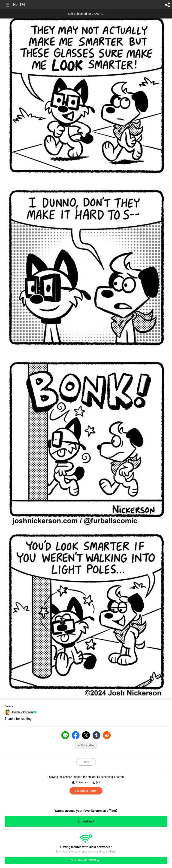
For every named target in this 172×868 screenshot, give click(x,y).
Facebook (76, 735)
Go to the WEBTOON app (86, 860)
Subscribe (88, 745)
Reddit (107, 735)
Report (86, 762)
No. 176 (19, 5)
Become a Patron (86, 791)
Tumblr (97, 735)
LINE (65, 735)
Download (86, 821)
